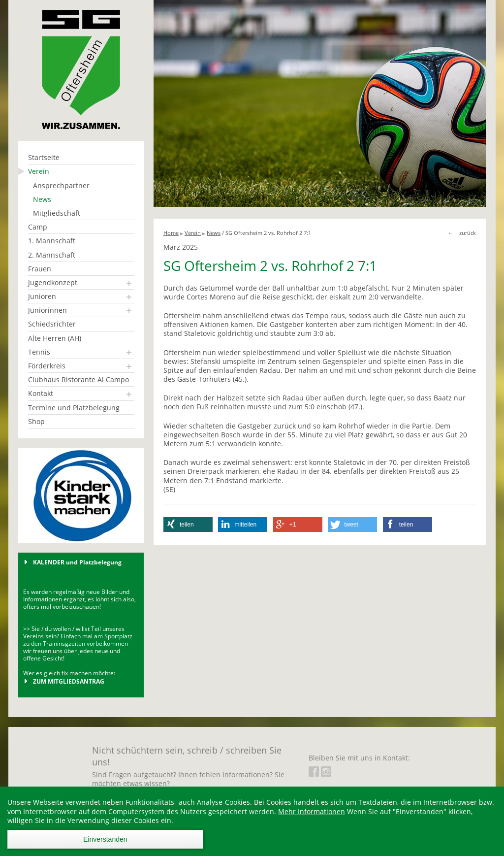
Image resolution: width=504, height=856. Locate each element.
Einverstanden (105, 839)
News (42, 199)
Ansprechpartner (61, 185)
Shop (36, 421)
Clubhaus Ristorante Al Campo (79, 379)
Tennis (39, 352)
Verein (39, 171)
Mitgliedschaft (57, 213)
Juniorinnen (47, 310)
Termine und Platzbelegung (74, 408)
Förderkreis (47, 366)
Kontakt (41, 393)
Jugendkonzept (53, 282)
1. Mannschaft (52, 241)
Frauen (40, 269)
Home (171, 233)
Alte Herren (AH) (55, 338)
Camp (38, 227)
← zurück (462, 233)
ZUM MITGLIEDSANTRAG (69, 681)
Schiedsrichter (52, 324)
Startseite (44, 157)
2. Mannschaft (52, 255)
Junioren (42, 296)
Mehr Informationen (312, 811)
